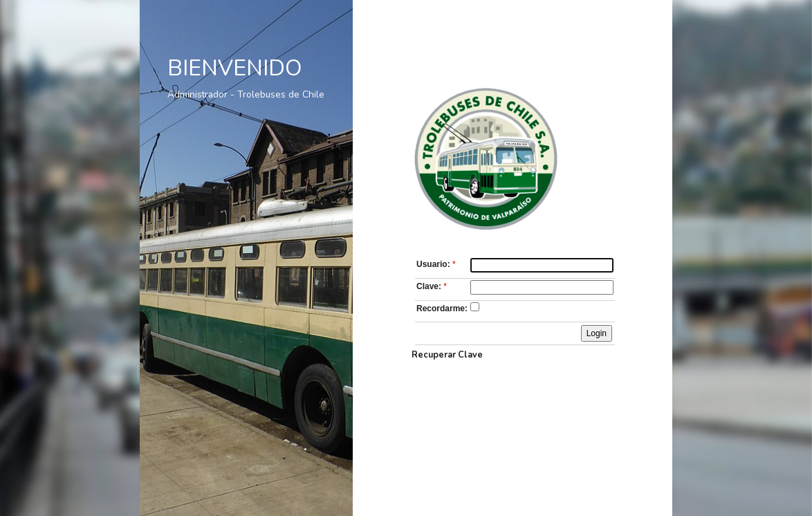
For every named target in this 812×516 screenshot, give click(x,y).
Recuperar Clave (447, 355)
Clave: (433, 287)
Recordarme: (442, 308)
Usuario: (437, 265)
